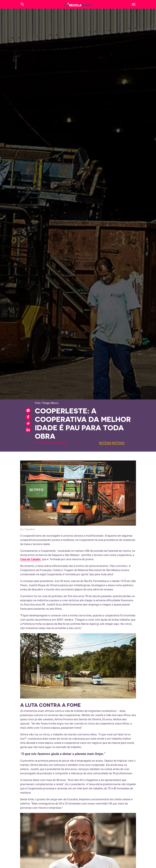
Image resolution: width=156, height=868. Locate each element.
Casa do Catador (30, 559)
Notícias (105, 443)
